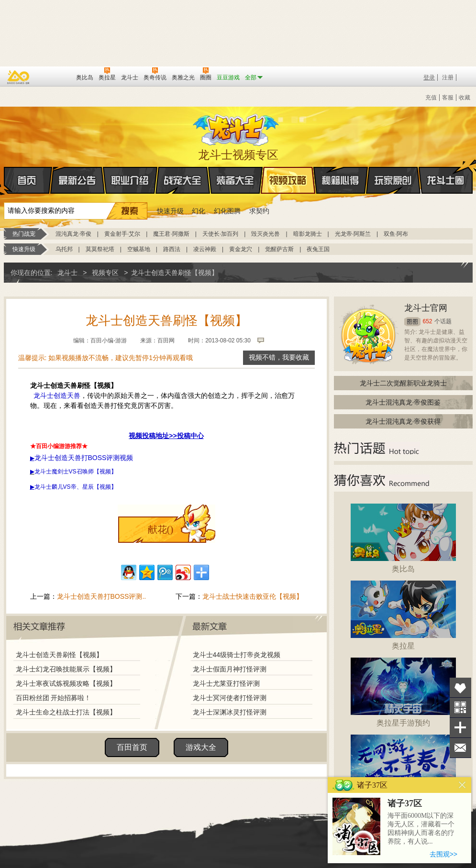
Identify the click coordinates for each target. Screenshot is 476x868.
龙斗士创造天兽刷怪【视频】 (59, 655)
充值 (431, 98)
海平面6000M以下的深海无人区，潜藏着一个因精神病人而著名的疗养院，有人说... (421, 829)
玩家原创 (393, 180)
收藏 (465, 98)
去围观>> (443, 854)
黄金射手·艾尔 (122, 234)
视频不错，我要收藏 (279, 357)
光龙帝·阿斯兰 (353, 234)
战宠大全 (183, 180)
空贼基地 (139, 249)
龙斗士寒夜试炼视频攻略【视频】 (66, 683)
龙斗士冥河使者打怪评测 (230, 698)
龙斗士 (237, 128)
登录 (429, 77)
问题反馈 (460, 748)
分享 (460, 728)
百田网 (55, 77)
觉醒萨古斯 (279, 249)
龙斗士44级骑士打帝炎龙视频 (237, 655)
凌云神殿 (205, 249)
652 (428, 321)
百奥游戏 (19, 77)
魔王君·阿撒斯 (171, 234)
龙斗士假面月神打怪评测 (230, 669)
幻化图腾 (227, 211)
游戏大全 (201, 747)
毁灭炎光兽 (266, 234)
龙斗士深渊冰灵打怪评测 (230, 712)
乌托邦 (64, 249)
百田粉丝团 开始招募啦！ (54, 698)
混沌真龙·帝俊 (73, 234)
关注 (460, 708)
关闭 (462, 785)
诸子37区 (405, 803)
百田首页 (132, 747)
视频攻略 (288, 180)
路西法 (172, 249)
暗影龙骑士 (308, 234)
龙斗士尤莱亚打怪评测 (226, 683)
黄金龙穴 (241, 249)
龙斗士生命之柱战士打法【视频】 (66, 712)
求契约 (259, 211)
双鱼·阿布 (396, 234)
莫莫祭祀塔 (100, 249)
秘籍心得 (341, 180)
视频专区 (105, 273)
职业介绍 (130, 180)
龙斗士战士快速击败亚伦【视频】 (253, 596)
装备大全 (235, 180)
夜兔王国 (318, 249)
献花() (161, 529)
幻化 (199, 211)
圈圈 (412, 322)
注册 (448, 77)
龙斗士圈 (446, 171)
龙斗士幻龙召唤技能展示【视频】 (66, 669)
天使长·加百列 (220, 234)
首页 (5, 181)
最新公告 (77, 180)
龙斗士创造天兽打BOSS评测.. (102, 596)
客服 (448, 98)
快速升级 (170, 211)
